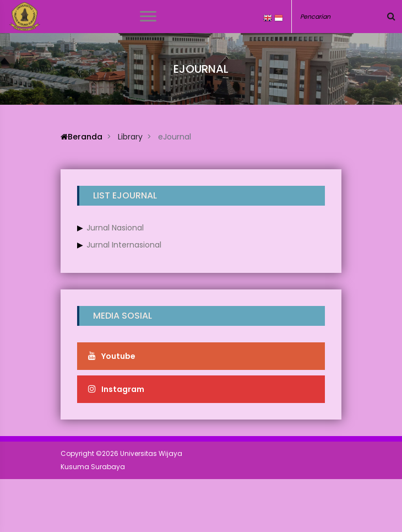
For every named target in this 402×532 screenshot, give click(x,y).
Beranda (82, 137)
